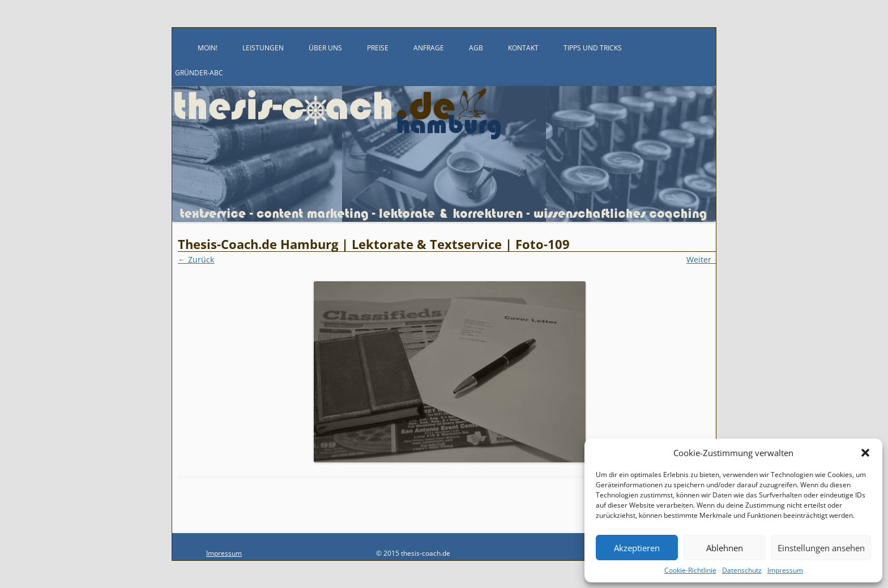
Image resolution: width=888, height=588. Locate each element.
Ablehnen (725, 548)
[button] (865, 453)
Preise (378, 48)
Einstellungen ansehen (821, 548)
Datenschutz (742, 570)
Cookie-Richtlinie (690, 570)
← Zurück (196, 259)
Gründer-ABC (199, 73)
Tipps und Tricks (593, 48)
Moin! (208, 48)
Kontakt (523, 48)
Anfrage (429, 48)
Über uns (325, 48)
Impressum (785, 570)
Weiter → (704, 259)
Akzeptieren (637, 548)
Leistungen (263, 48)
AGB (476, 48)
